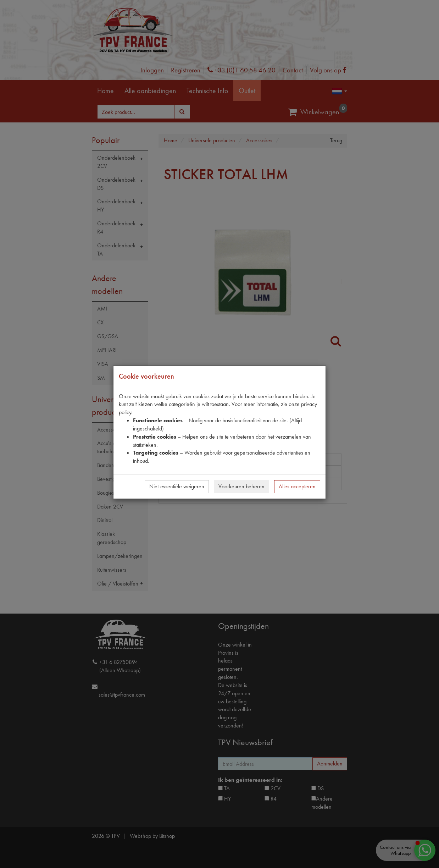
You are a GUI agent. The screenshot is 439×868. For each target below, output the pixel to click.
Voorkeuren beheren (241, 486)
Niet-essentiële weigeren (177, 486)
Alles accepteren (297, 486)
